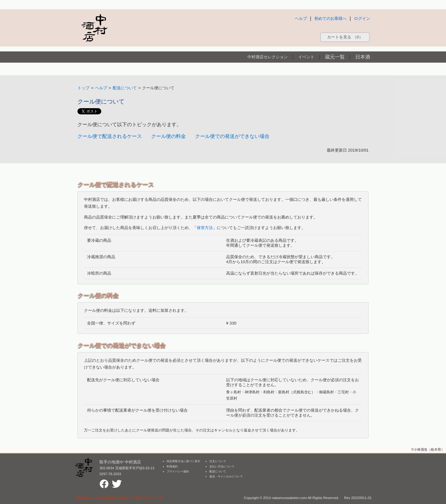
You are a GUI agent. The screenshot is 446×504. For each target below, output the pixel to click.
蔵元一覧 (335, 57)
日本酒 (363, 57)
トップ (83, 88)
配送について (125, 88)
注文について (218, 461)
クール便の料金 (168, 136)
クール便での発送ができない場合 (232, 136)
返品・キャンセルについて (226, 476)
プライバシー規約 (178, 471)
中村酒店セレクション (268, 57)
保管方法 (205, 228)
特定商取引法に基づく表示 (183, 461)
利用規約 (172, 466)
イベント (306, 57)
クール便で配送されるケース (110, 136)
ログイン (362, 18)
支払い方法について (222, 466)
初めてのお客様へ (330, 18)
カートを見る (345, 37)
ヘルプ (301, 18)
